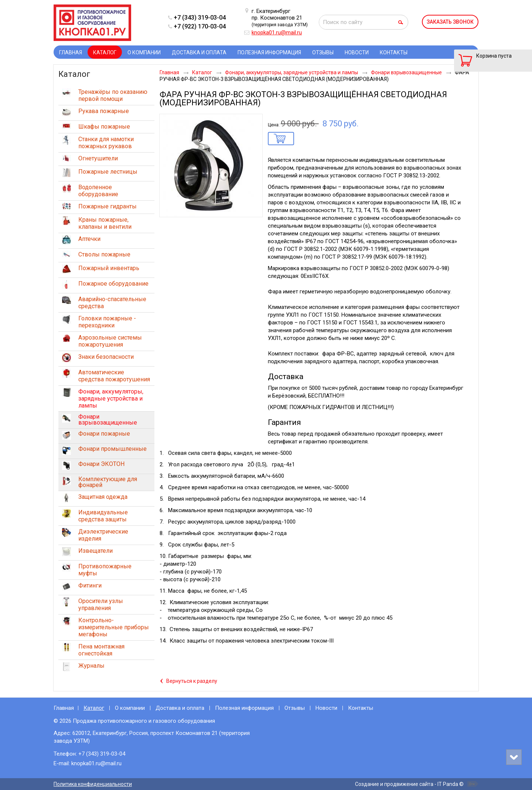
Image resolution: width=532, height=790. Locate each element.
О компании (130, 708)
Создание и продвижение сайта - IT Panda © (409, 784)
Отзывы (295, 708)
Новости (326, 708)
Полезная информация (244, 708)
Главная (64, 708)
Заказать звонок (450, 22)
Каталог (105, 52)
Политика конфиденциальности (93, 784)
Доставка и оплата (180, 708)
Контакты (361, 708)
